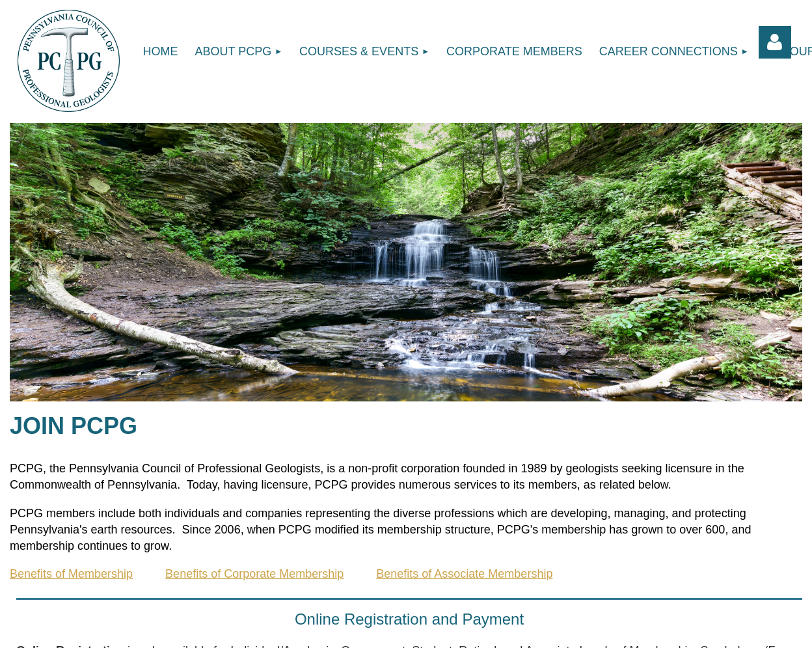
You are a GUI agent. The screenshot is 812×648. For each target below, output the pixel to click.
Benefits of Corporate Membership (254, 574)
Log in (775, 42)
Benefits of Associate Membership (464, 574)
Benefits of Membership (71, 574)
